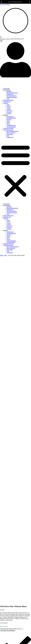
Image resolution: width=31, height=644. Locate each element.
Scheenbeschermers (12, 97)
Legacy (9, 108)
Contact (5, 573)
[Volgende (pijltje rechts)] (2, 612)
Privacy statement (8, 578)
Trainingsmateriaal (8, 130)
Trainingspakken (11, 127)
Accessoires (6, 88)
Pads (8, 136)
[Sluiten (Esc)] (6, 611)
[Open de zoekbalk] (1, 37)
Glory (8, 105)
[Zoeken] (1, 41)
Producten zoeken (5, 39)
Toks (8, 99)
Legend (9, 109)
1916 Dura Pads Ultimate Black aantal (10, 290)
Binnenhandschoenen (12, 93)
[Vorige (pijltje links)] (1, 612)
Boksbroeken (10, 116)
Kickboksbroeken (11, 118)
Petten (8, 121)
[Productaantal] (22, 290)
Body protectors (11, 133)
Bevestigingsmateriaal (12, 131)
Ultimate (9, 114)
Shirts (8, 122)
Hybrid (8, 106)
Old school (10, 111)
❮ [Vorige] (1, 2)
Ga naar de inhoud (5, 4)
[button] (15, 171)
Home (2, 255)
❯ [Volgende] (30, 2)
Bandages (9, 91)
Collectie (6, 103)
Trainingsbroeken (11, 125)
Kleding (5, 115)
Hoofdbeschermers (12, 96)
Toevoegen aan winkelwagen (8, 292)
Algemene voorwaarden (10, 570)
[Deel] (4, 611)
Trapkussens (10, 137)
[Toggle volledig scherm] (2, 611)
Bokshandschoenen (8, 100)
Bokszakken (10, 134)
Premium (9, 112)
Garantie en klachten (9, 575)
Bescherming (7, 90)
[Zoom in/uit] (1, 611)
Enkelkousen (10, 94)
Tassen (8, 124)
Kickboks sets (7, 102)
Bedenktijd (6, 572)
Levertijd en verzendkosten (10, 576)
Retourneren (7, 579)
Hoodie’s (9, 119)
